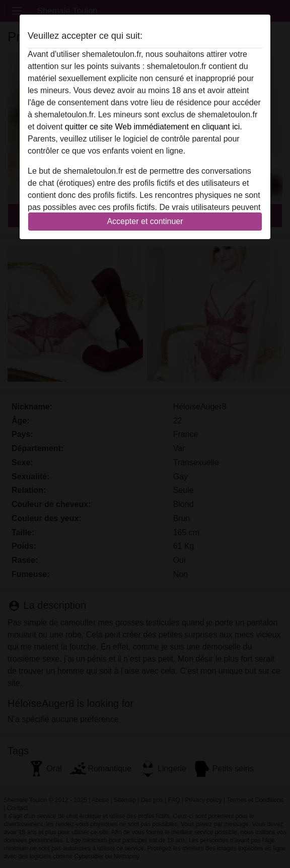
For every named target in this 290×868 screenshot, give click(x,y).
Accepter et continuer (145, 221)
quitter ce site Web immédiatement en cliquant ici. (154, 127)
